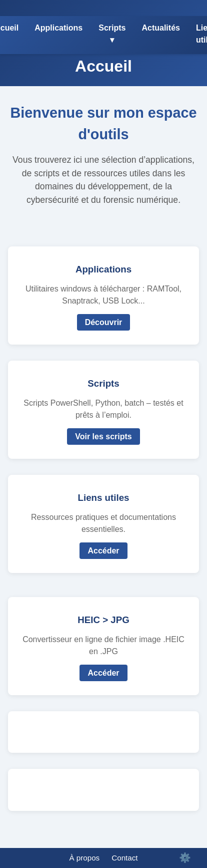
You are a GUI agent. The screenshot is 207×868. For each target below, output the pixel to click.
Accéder (103, 551)
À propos (84, 858)
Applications (58, 28)
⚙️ (185, 858)
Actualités (160, 28)
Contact (124, 858)
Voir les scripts (103, 437)
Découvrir (104, 322)
